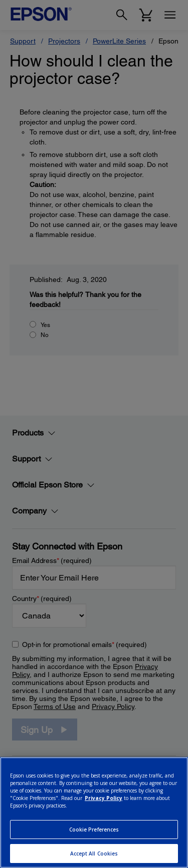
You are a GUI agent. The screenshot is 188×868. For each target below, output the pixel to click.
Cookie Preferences (94, 829)
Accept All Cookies (94, 853)
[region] (94, 812)
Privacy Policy (104, 798)
